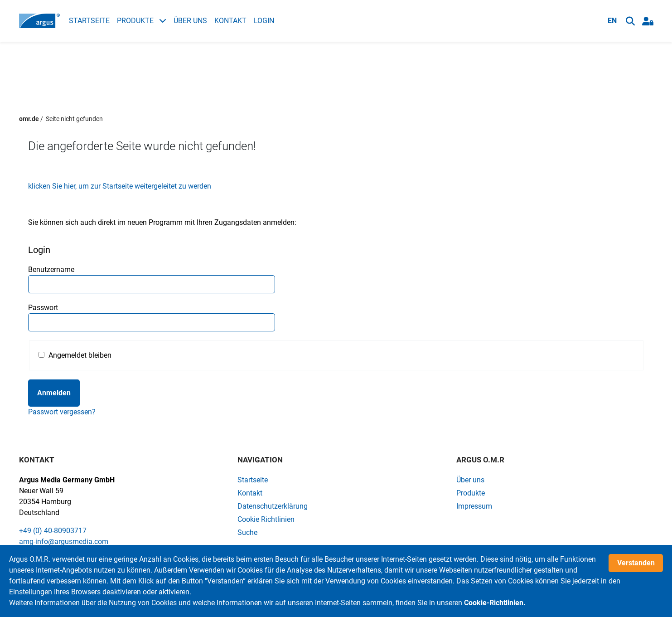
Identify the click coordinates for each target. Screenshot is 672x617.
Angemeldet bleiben (80, 355)
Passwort (43, 308)
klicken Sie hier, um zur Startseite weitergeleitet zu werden (120, 186)
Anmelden (54, 393)
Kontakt (230, 21)
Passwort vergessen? (62, 412)
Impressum (474, 506)
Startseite (89, 21)
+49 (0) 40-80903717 (53, 531)
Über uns (190, 21)
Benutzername (51, 270)
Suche (247, 532)
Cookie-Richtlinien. (495, 603)
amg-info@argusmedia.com (64, 542)
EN (612, 21)
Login (264, 21)
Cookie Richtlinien (266, 519)
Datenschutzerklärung (273, 506)
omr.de (29, 119)
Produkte (142, 21)
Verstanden (636, 563)
